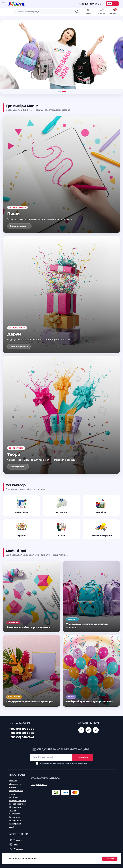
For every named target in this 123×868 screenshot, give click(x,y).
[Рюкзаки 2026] (61, 54)
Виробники (15, 817)
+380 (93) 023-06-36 (22, 733)
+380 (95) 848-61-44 (22, 737)
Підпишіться (82, 757)
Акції (12, 827)
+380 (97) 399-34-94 (22, 729)
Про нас (13, 781)
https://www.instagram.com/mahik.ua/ (96, 730)
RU (115, 4)
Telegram (18, 840)
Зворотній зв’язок (18, 804)
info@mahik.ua (39, 785)
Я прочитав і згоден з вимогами (63, 763)
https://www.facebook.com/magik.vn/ (81, 730)
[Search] (77, 12)
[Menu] (4, 4)
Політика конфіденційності (60, 763)
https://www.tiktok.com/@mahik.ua (88, 730)
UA (110, 4)
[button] (59, 92)
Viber (16, 844)
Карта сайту (15, 814)
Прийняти (110, 859)
